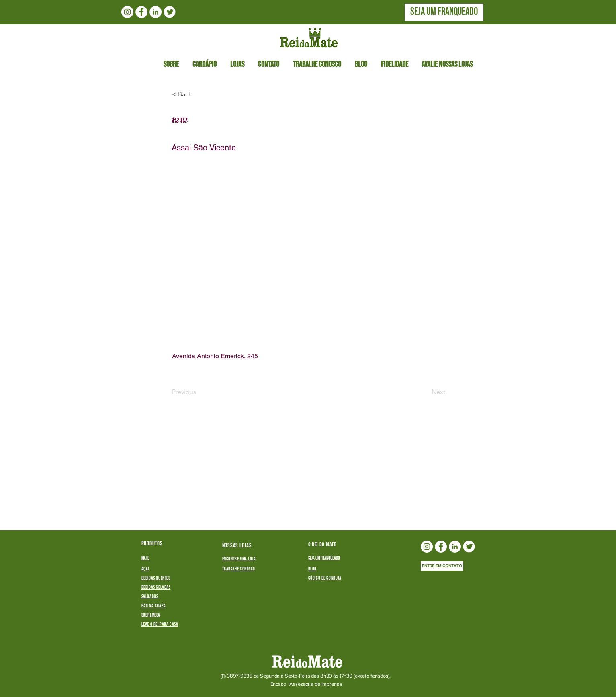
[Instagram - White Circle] (127, 12)
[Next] (425, 392)
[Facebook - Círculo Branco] (141, 12)
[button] (199, 94)
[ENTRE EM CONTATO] (442, 566)
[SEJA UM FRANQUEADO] (444, 12)
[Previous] (199, 392)
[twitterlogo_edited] (170, 12)
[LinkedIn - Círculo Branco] (156, 12)
